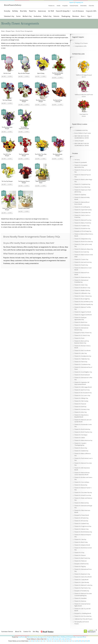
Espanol (72, 2)
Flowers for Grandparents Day (83, 356)
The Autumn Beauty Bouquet (58, 155)
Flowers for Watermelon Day (82, 277)
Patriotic (56, 16)
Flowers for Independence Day (83, 239)
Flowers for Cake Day (80, 540)
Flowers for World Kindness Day (83, 532)
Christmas (75, 16)
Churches (91, 6)
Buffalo (68, 639)
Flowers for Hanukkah (81, 598)
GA (54, 641)
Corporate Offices (81, 637)
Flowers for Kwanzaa (80, 601)
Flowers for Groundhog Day (82, 207)
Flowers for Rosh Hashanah (82, 375)
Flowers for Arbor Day (81, 412)
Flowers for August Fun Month (83, 312)
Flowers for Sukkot (80, 438)
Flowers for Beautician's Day (82, 574)
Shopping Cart (79, 2)
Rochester (56, 639)
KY (72, 641)
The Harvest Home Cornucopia (58, 101)
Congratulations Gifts (80, 46)
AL (29, 641)
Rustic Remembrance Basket (41, 182)
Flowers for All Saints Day (81, 518)
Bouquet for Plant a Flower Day (83, 333)
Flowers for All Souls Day (81, 521)
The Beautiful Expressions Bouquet (24, 128)
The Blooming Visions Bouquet (7, 128)
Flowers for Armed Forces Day (83, 495)
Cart (5, 76)
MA (83, 641)
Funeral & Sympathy (63, 11)
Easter (18, 16)
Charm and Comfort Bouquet (7, 209)
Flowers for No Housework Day (83, 393)
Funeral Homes (74, 6)
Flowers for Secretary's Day (82, 409)
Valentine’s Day (9, 16)
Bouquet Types (10, 31)
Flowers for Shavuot (80, 555)
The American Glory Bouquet (41, 101)
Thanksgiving (66, 16)
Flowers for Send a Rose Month (83, 577)
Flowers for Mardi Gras (81, 322)
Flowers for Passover (80, 404)
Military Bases (56, 637)
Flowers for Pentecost (80, 561)
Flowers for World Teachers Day (83, 432)
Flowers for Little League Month (83, 387)
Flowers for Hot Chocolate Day (83, 616)
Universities (83, 6)
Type (90, 16)
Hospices (49, 637)
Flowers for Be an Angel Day (82, 299)
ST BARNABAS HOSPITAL (81, 130)
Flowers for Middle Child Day (82, 291)
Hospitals (65, 6)
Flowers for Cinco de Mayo (82, 482)
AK (32, 641)
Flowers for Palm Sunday (81, 401)
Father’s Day (47, 16)
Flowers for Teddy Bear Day (82, 359)
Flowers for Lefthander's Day (82, 293)
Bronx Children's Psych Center (83, 133)
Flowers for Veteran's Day (82, 529)
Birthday (15, 11)
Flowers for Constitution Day (82, 365)
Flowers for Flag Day (80, 567)
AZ (35, 641)
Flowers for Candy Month (81, 580)
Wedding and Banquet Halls (68, 637)
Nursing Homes (42, 637)
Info (11, 76)
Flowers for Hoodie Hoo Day (82, 228)
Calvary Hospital (79, 141)
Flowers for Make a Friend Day (83, 223)
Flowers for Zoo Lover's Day (82, 396)
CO (43, 641)
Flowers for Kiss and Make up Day (84, 302)
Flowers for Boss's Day (81, 448)
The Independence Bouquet (24, 101)
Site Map (36, 632)
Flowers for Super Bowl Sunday (83, 210)
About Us (18, 632)
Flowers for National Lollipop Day (84, 249)
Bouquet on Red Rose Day (82, 564)
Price (83, 16)
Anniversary (42, 11)
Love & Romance (78, 11)
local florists (22, 637)
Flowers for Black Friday (81, 542)
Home (3, 31)
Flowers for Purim (79, 338)
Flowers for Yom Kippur (81, 435)
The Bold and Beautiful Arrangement (58, 74)
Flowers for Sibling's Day (81, 398)
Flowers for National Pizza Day (83, 220)
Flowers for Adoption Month (82, 545)
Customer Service (7, 632)
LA (74, 641)
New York (49, 639)
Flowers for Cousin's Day (81, 260)
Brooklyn (63, 639)
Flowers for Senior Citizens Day (83, 296)
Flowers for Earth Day (80, 407)
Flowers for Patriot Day (81, 362)
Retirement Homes (32, 637)
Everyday (7, 11)
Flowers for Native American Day (83, 440)
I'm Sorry (77, 160)
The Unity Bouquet (7, 100)
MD (80, 641)
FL (51, 641)
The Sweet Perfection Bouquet (24, 155)
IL (62, 641)
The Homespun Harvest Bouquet (24, 182)
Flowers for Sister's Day (81, 285)
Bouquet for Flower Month (82, 515)
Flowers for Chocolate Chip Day (83, 493)
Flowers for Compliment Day (82, 184)
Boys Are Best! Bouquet (24, 73)
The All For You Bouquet (7, 155)
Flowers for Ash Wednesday (82, 325)
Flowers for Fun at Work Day (82, 187)
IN (64, 641)
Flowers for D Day (79, 553)
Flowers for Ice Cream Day (82, 252)
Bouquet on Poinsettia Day (82, 591)
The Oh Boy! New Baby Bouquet (41, 155)
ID (59, 641)
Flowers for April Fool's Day (82, 390)
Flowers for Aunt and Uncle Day (83, 262)
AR (37, 641)
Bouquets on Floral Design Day (83, 231)
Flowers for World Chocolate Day (84, 242)
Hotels (59, 6)
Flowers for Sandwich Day (82, 524)
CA (40, 641)
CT (46, 641)
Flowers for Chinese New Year (83, 213)
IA (66, 641)
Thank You (32, 11)
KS (69, 641)
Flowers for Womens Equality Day (84, 304)
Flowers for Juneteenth (81, 162)
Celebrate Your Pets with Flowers (83, 619)
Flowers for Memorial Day (82, 503)
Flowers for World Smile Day (82, 429)
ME (77, 641)
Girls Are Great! (7, 73)
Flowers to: (52, 6)
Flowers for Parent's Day (81, 265)
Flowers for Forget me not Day (83, 526)
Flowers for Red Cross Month (83, 351)
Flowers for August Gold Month (83, 315)
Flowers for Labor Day (81, 353)
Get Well (51, 11)
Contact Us (27, 632)
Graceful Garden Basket (24, 208)
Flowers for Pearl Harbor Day (83, 588)
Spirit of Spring (41, 73)
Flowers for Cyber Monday (82, 582)
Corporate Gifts (91, 11)
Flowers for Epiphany (80, 195)
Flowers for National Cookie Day (83, 585)
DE (49, 641)
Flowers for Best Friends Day (82, 558)
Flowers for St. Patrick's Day (82, 335)
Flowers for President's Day (82, 226)
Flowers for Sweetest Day (81, 451)
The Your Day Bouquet (7, 181)
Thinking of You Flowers (81, 43)
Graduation (37, 16)
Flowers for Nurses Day (81, 485)
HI (57, 641)
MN (89, 641)
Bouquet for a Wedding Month (83, 613)
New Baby (23, 11)
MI (86, 641)
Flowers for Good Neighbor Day (83, 372)
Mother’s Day (27, 16)
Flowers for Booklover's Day (82, 288)
